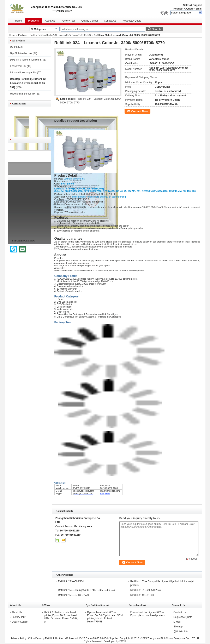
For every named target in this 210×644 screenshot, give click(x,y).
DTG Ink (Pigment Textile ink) (26, 60)
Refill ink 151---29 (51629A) (146, 590)
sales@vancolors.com (83, 491)
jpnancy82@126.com (83, 494)
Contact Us (110, 21)
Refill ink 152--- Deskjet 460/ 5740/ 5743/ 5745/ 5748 (87, 590)
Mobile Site (181, 632)
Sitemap (178, 627)
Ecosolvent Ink (18, 66)
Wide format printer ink (23, 94)
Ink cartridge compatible (23, 73)
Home (19, 21)
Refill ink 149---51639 (142, 595)
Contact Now (140, 111)
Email (199, 9)
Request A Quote (183, 9)
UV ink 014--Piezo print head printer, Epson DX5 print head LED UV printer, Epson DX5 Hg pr (61, 617)
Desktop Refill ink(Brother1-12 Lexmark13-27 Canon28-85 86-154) (60, 35)
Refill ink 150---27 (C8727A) (74, 595)
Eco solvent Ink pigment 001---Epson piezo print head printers (148, 614)
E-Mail (177, 622)
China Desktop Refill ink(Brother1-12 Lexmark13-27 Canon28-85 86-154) (68, 638)
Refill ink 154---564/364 (71, 581)
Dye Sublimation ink (21, 53)
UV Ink (14, 47)
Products (34, 21)
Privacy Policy (19, 638)
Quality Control (89, 21)
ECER (123, 641)
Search (156, 29)
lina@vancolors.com (110, 491)
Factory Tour (68, 21)
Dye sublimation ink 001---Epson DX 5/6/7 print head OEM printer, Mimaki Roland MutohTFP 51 (105, 617)
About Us (50, 21)
